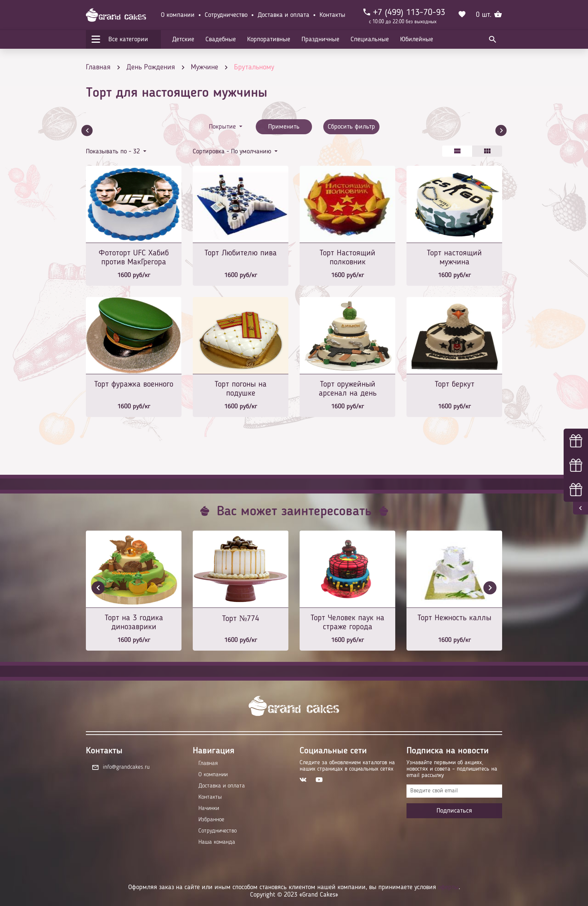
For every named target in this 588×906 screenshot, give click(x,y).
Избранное (211, 820)
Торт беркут (454, 384)
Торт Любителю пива (241, 253)
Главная (208, 763)
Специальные (370, 39)
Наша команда (217, 842)
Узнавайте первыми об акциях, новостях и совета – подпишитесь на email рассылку (452, 769)
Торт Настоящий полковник (347, 258)
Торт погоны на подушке (241, 389)
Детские (183, 39)
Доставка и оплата (283, 15)
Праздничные (320, 39)
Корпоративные (269, 39)
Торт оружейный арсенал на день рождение (348, 389)
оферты (448, 887)
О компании (178, 15)
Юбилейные (417, 39)
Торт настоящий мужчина (454, 258)
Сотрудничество (226, 15)
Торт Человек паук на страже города (347, 622)
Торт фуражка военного (134, 384)
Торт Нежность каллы (454, 618)
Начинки (209, 808)
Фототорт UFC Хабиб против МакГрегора (134, 258)
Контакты (332, 15)
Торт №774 (241, 619)
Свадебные (221, 39)
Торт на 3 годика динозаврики (134, 622)
